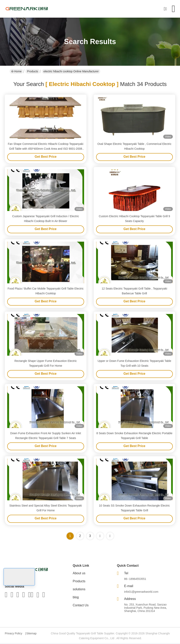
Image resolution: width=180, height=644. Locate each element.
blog (76, 598)
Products (32, 71)
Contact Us (81, 606)
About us (79, 574)
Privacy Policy (13, 634)
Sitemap (31, 634)
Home (16, 71)
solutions (79, 590)
